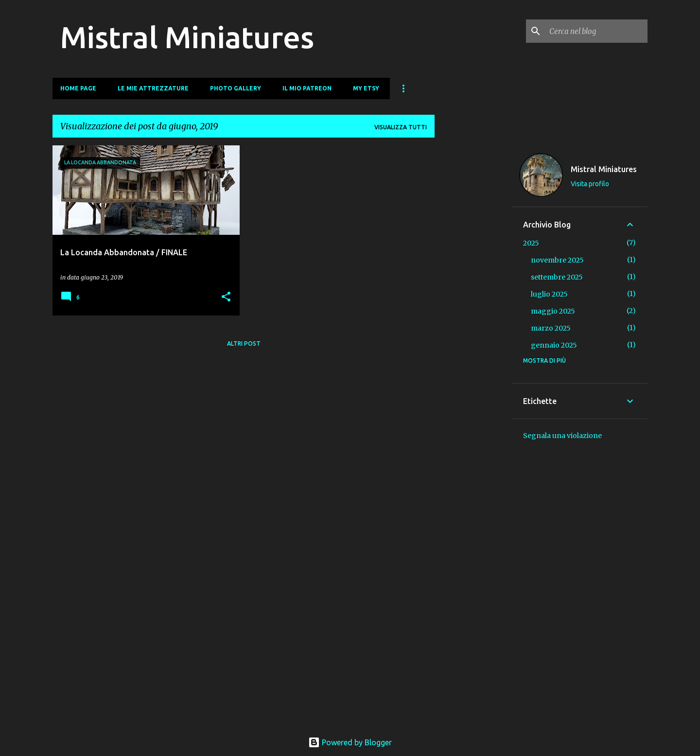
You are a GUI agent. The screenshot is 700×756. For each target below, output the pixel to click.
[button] (226, 297)
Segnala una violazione (562, 436)
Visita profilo (590, 184)
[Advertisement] (473, 291)
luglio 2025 (549, 294)
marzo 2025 (551, 328)
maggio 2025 (553, 311)
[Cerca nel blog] (596, 31)
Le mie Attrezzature (153, 88)
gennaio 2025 (554, 345)
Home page (78, 88)
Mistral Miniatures (187, 37)
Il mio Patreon (307, 88)
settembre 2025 (557, 277)
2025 (531, 243)
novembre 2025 (557, 260)
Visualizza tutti (401, 127)
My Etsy (366, 88)
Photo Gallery (236, 88)
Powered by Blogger (350, 742)
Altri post (244, 343)
